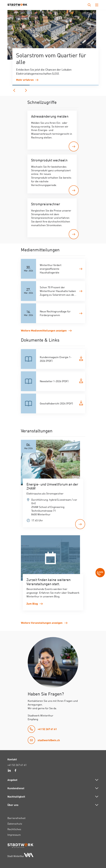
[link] (55, 80)
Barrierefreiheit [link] (16, 818)
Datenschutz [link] (15, 824)
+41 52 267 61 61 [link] (17, 765)
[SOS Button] (100, 573)
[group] (52, 35)
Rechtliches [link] (14, 829)
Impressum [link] (14, 835)
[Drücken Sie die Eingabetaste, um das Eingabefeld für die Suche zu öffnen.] (89, 5)
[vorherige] (14, 90)
